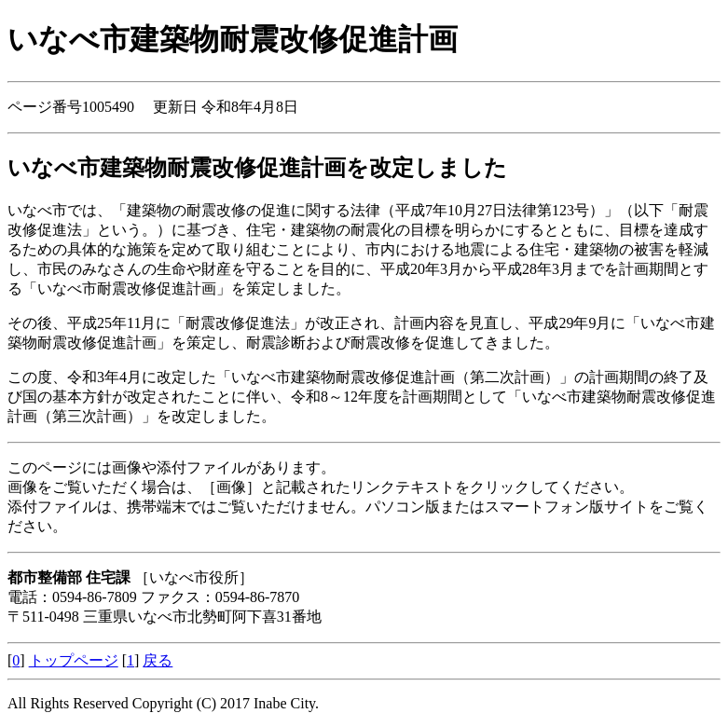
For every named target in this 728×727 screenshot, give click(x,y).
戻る (158, 660)
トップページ (74, 660)
